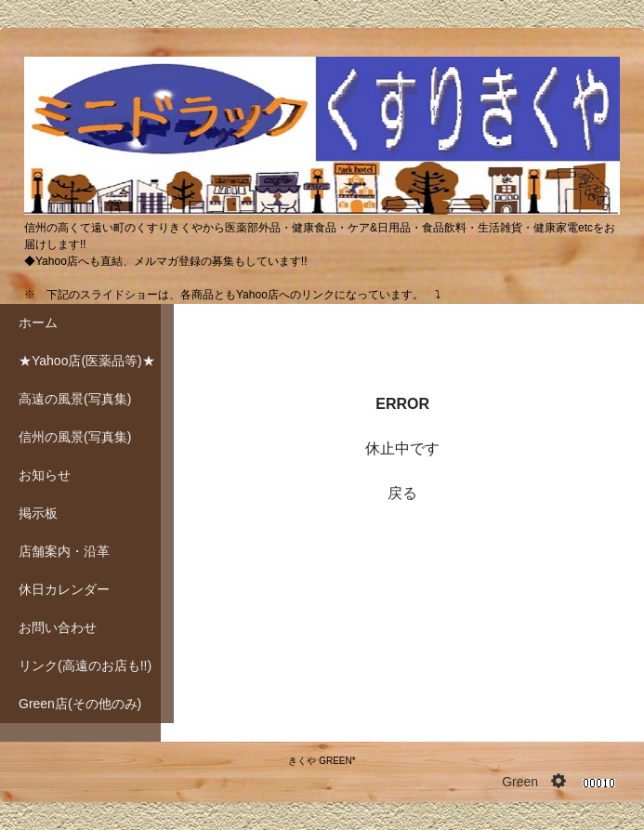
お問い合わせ (58, 627)
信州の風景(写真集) (75, 437)
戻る (402, 493)
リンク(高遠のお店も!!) (85, 665)
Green (520, 782)
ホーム (38, 323)
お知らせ (45, 475)
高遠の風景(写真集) (75, 399)
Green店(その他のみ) (80, 704)
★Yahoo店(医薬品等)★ (87, 361)
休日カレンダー (64, 589)
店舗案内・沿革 (64, 551)
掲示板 (38, 513)
